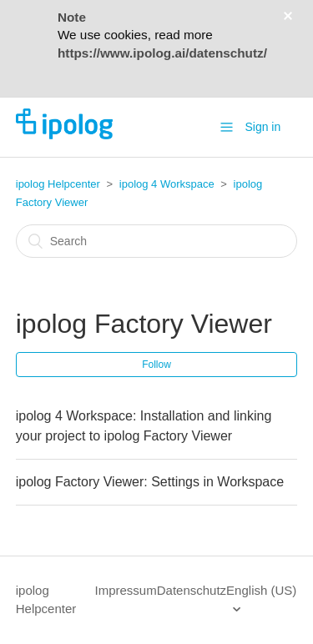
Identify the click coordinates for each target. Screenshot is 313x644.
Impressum (126, 590)
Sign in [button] (263, 127)
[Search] (157, 241)
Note (72, 17)
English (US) (261, 590)
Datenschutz (192, 590)
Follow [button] (156, 365)
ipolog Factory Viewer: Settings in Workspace (150, 482)
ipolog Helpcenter (58, 184)
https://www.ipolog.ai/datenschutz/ (162, 53)
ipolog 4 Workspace (167, 184)
